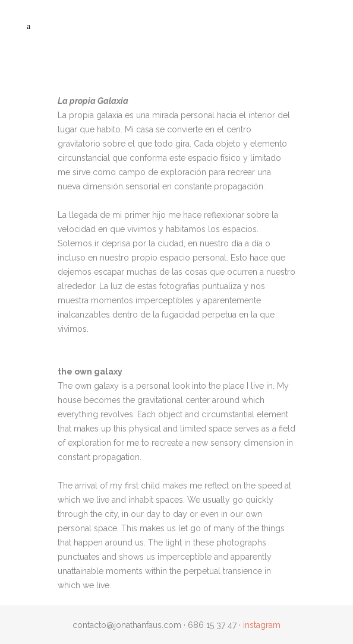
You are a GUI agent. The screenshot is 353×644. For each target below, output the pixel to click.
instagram (262, 625)
